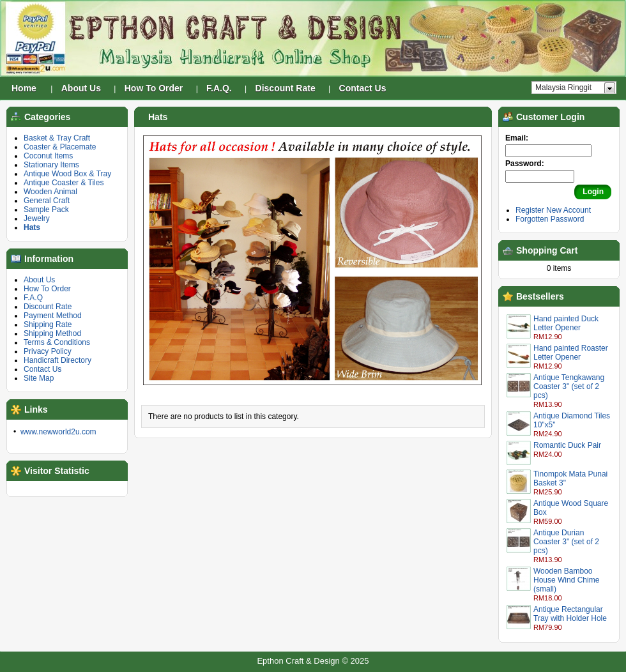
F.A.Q (33, 298)
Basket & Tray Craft (57, 138)
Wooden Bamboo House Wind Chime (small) (566, 580)
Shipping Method (52, 333)
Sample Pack (46, 210)
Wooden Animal (50, 192)
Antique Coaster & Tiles (64, 183)
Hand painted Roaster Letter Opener (571, 353)
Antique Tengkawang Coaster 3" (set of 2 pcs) (569, 386)
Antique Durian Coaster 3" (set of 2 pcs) (566, 542)
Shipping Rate (48, 325)
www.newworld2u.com (58, 432)
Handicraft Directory (57, 360)
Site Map (39, 378)
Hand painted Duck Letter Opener (566, 323)
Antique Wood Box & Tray (67, 174)
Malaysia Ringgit (563, 88)
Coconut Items (48, 156)
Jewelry (37, 218)
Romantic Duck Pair (567, 445)
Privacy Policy (48, 351)
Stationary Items (51, 165)
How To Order (47, 289)
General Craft (47, 201)
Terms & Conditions (57, 342)
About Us (39, 280)
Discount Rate (48, 307)
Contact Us (42, 369)
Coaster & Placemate (60, 147)
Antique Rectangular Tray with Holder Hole (570, 614)
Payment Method (53, 316)
